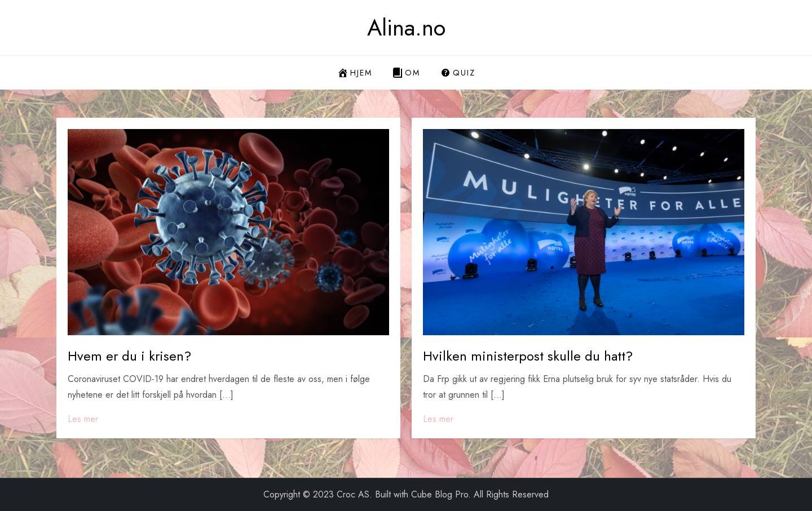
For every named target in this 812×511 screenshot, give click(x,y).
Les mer (83, 419)
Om (406, 73)
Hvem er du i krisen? (129, 356)
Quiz (458, 73)
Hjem (355, 73)
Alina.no (406, 28)
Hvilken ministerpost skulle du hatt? (528, 356)
